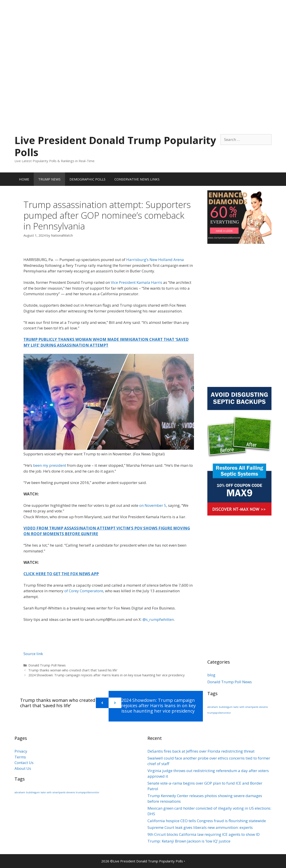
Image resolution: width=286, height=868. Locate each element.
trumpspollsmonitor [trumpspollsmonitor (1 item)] (219, 713)
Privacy (21, 751)
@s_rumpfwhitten (158, 619)
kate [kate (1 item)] (236, 707)
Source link (33, 654)
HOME (24, 179)
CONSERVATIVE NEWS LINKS (137, 179)
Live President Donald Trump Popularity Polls (115, 146)
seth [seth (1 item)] (242, 707)
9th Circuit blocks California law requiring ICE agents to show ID (204, 834)
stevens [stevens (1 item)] (263, 707)
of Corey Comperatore (84, 591)
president (58, 465)
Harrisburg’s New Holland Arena (155, 260)
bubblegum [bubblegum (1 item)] (226, 707)
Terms (20, 757)
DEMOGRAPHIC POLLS (87, 179)
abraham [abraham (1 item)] (213, 707)
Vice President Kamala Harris (137, 282)
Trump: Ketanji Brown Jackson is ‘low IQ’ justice (189, 841)
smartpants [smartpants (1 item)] (252, 707)
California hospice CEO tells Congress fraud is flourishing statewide (207, 821)
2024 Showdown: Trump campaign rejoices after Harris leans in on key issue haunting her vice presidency (106, 675)
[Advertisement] (143, 31)
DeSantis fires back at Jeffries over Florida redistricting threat (201, 751)
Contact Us (24, 763)
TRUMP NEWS (49, 179)
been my (41, 465)
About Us (23, 768)
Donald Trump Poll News (47, 665)
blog (211, 675)
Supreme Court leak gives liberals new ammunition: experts (200, 827)
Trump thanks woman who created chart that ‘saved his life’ (73, 670)
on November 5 (153, 505)
